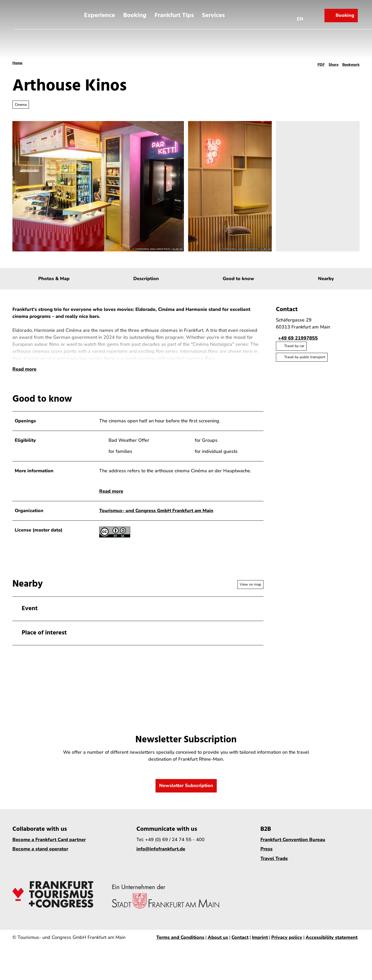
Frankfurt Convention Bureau (293, 858)
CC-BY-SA (178, 249)
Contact (240, 956)
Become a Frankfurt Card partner (49, 858)
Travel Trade (274, 877)
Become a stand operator (40, 867)
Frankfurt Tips (174, 14)
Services (213, 14)
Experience (100, 14)
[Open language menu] (302, 14)
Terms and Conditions (180, 956)
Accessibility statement (332, 956)
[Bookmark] (351, 63)
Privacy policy (287, 956)
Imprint (260, 956)
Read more (24, 383)
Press (266, 867)
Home (17, 63)
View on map (250, 603)
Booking (135, 14)
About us (218, 956)
